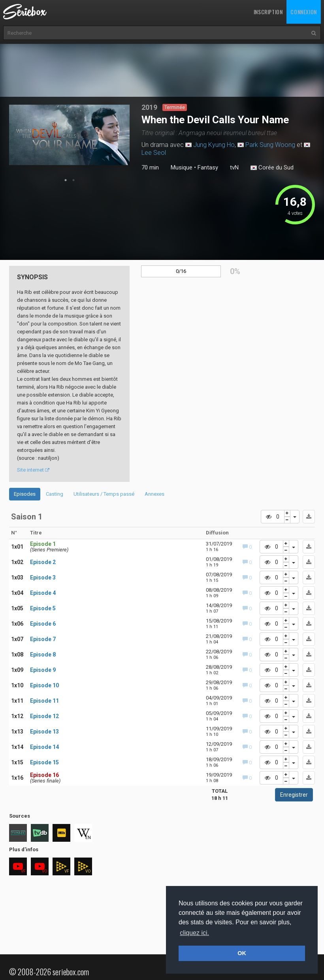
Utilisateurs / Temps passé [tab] (104, 494)
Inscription (268, 12)
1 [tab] (66, 180)
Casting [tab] (55, 494)
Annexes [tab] (154, 494)
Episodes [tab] (25, 494)
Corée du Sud (272, 168)
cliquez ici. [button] (194, 933)
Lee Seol (154, 153)
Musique (182, 167)
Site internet (33, 470)
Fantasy (208, 167)
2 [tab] (73, 180)
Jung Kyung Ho (214, 145)
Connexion (303, 12)
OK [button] (242, 953)
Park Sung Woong (270, 145)
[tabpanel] (69, 135)
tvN (234, 167)
